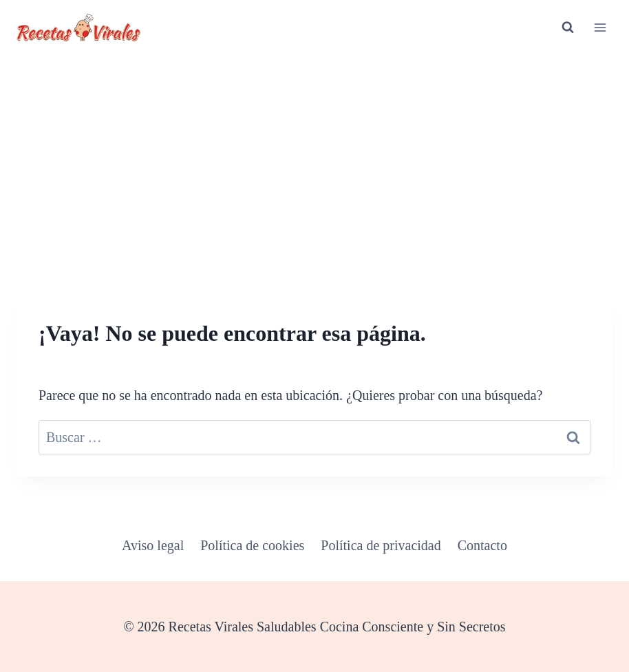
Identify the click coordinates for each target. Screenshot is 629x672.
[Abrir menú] (600, 27)
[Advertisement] (314, 158)
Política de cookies (252, 545)
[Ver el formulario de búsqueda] (568, 28)
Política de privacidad (381, 545)
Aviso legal (153, 545)
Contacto (482, 545)
